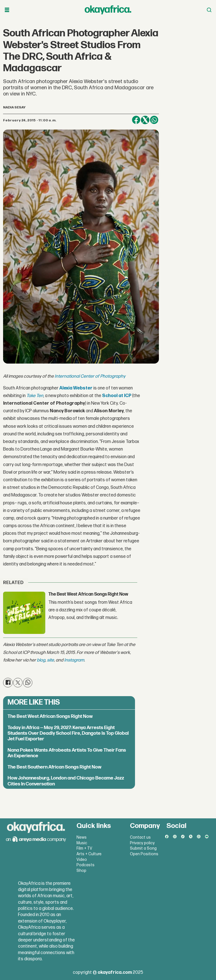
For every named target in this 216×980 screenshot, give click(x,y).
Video (82, 860)
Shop (81, 871)
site (50, 660)
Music (82, 843)
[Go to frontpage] (108, 10)
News (82, 837)
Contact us (140, 837)
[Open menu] (7, 10)
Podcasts (85, 865)
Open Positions (144, 854)
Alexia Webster (76, 388)
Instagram (74, 660)
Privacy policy (142, 843)
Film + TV (84, 848)
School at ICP (117, 396)
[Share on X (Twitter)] (145, 120)
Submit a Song (143, 848)
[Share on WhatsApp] (154, 120)
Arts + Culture (89, 854)
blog (41, 660)
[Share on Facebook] (136, 120)
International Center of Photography (90, 376)
